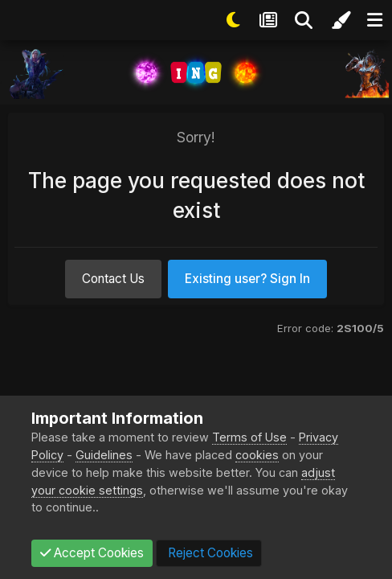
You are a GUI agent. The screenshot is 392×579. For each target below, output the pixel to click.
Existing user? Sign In (247, 279)
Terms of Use (249, 437)
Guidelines (104, 455)
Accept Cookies (92, 553)
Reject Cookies (209, 553)
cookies (257, 455)
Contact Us (113, 279)
